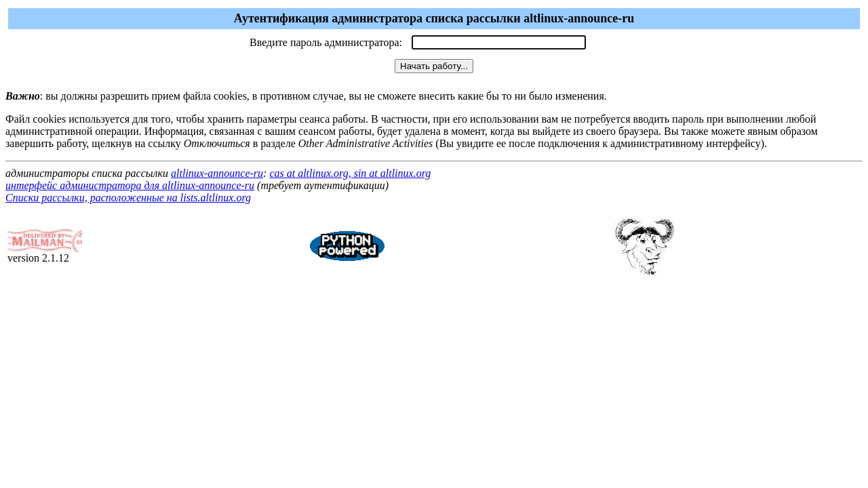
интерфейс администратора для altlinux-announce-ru (130, 185)
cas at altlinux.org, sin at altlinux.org (350, 173)
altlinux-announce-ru (217, 173)
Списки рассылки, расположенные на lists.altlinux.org (128, 198)
